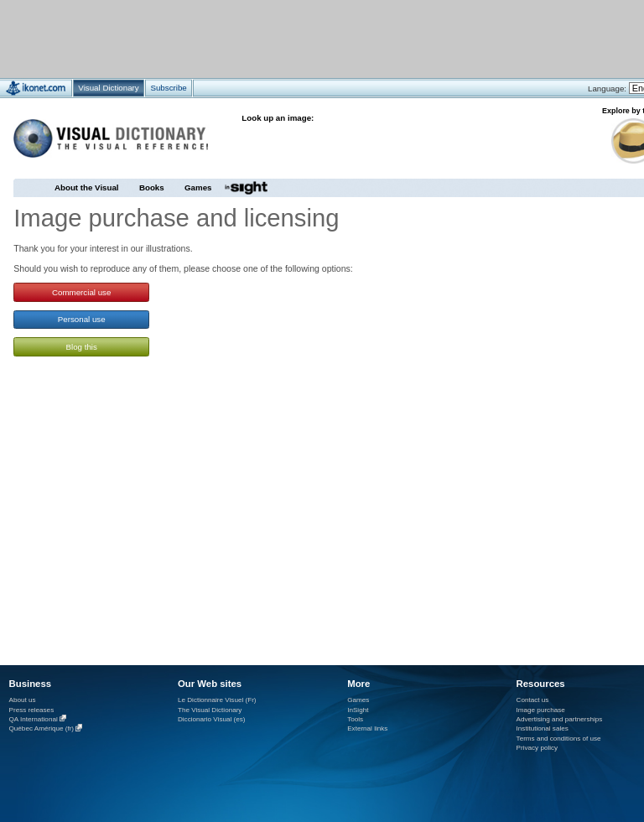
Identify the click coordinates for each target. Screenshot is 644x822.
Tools (355, 719)
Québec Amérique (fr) (42, 729)
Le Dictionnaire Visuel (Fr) (217, 700)
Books (152, 187)
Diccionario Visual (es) (212, 719)
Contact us (533, 700)
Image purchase (541, 710)
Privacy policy (538, 748)
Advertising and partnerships (560, 719)
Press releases (32, 710)
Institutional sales (543, 728)
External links (367, 728)
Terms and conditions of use (559, 739)
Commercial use (81, 292)
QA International (34, 719)
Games (198, 187)
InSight (358, 710)
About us (23, 700)
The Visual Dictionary (210, 710)
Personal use (82, 319)
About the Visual (87, 187)
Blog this (82, 347)
